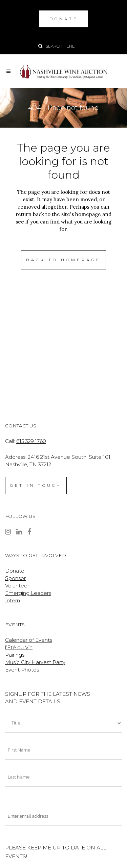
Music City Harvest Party (35, 662)
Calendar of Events (29, 640)
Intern (13, 600)
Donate (15, 571)
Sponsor (15, 578)
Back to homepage (63, 260)
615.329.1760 (31, 441)
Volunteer (17, 586)
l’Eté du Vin (19, 647)
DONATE (64, 19)
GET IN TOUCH (36, 485)
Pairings (15, 655)
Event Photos (22, 670)
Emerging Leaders (28, 593)
